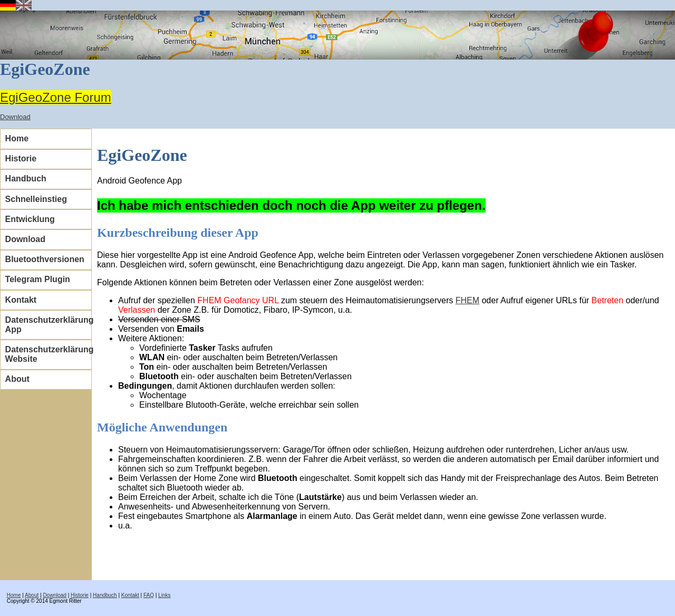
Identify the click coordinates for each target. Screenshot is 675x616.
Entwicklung (30, 219)
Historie (21, 158)
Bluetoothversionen (45, 259)
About (17, 379)
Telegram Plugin (38, 279)
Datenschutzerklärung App (48, 325)
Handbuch (26, 179)
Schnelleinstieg (36, 199)
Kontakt (21, 300)
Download (15, 117)
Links (164, 595)
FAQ (149, 595)
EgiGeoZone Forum (56, 97)
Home (17, 138)
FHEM (467, 300)
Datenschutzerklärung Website (48, 354)
